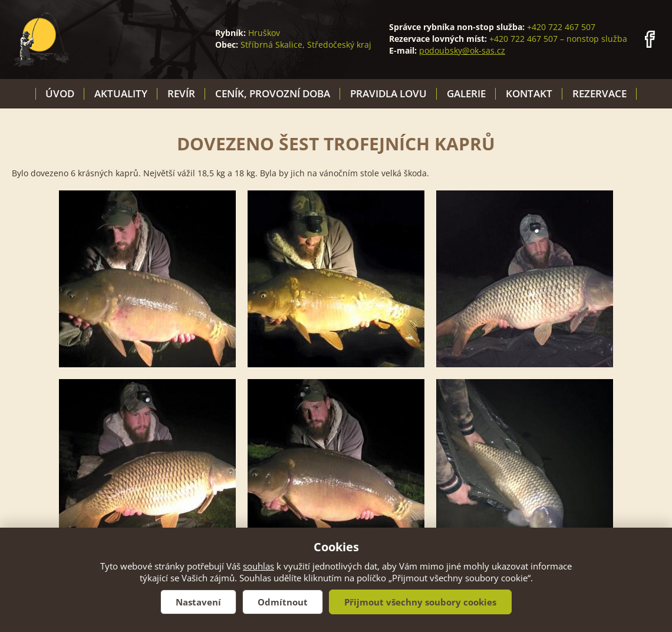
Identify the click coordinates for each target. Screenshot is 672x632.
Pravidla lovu (388, 93)
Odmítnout (283, 602)
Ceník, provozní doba (273, 93)
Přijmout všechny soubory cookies (420, 602)
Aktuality (121, 93)
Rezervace (599, 93)
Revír (181, 93)
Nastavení (198, 602)
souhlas (258, 566)
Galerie (466, 93)
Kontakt (529, 93)
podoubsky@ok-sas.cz (462, 50)
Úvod (60, 93)
